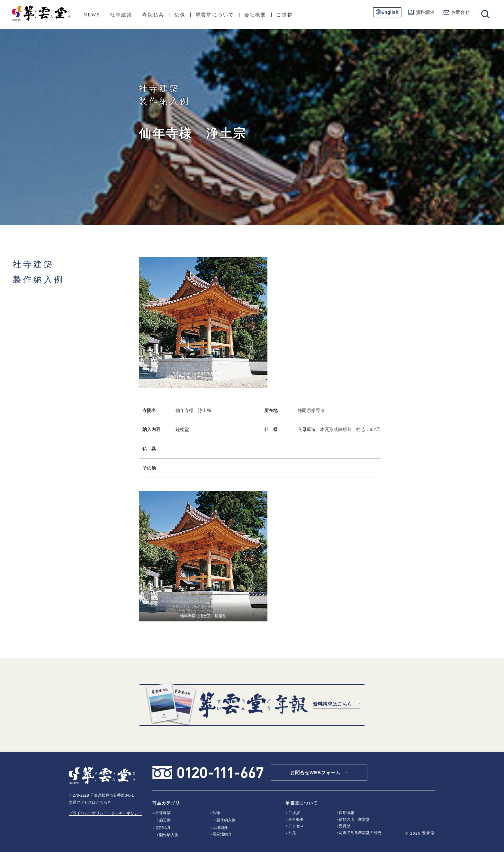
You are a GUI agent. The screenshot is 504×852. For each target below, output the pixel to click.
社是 (292, 833)
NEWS (92, 15)
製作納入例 (169, 835)
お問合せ (456, 12)
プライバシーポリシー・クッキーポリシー (105, 813)
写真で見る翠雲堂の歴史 (360, 833)
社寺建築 (121, 15)
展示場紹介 (222, 834)
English (390, 12)
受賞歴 (345, 826)
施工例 (165, 820)
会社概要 (255, 15)
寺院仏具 (153, 15)
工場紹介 (220, 828)
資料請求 (421, 12)
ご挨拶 (285, 15)
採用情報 (346, 813)
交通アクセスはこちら (90, 802)
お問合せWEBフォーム (315, 773)
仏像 (180, 15)
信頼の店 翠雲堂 (354, 820)
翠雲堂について (215, 15)
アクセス (296, 826)
